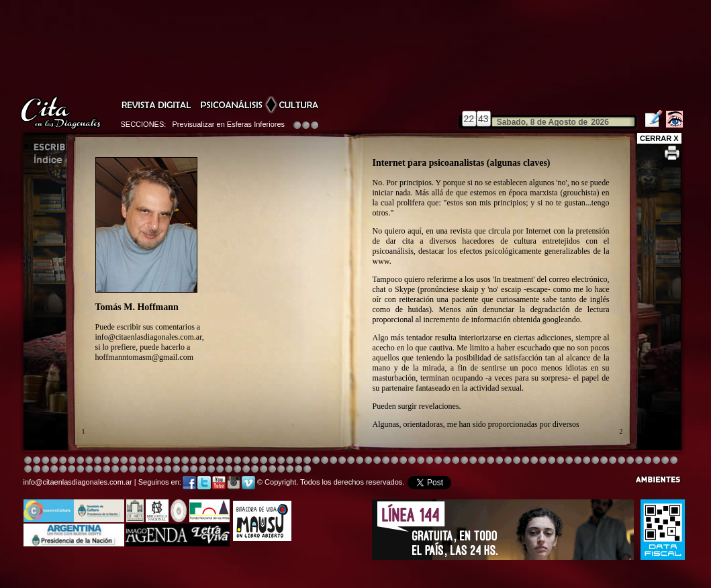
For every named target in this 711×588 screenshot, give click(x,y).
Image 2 (37, 461)
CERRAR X (659, 138)
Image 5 (499, 461)
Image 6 (586, 461)
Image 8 (351, 461)
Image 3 (45, 461)
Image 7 (595, 461)
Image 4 (54, 461)
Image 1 (28, 461)
